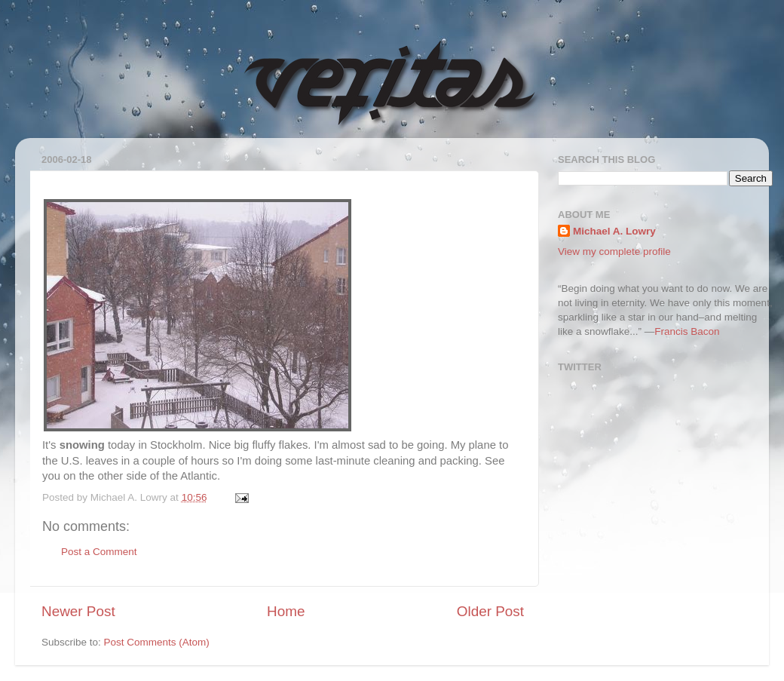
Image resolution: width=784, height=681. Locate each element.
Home (286, 611)
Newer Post (78, 611)
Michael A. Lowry (614, 231)
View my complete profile (614, 252)
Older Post (490, 611)
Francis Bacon (687, 331)
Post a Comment (99, 552)
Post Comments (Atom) (157, 642)
